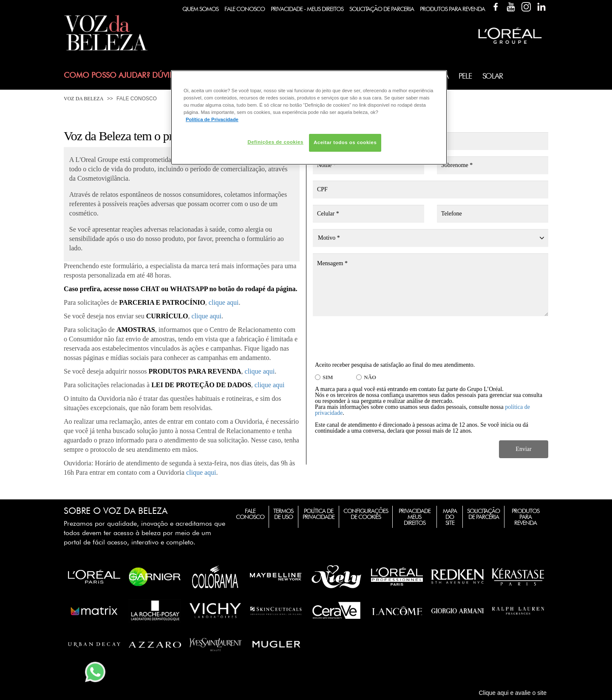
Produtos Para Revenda (452, 9)
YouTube (511, 7)
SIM (328, 377)
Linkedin (541, 7)
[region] (309, 118)
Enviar (523, 449)
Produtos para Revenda (526, 517)
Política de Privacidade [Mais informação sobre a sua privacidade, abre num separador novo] (212, 119)
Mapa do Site (450, 517)
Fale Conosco (245, 9)
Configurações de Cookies (366, 514)
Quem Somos (200, 9)
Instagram (526, 7)
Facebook (496, 7)
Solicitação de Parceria (382, 9)
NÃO (370, 377)
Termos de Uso (283, 514)
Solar (493, 76)
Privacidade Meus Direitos (415, 517)
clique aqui (224, 302)
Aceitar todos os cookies (345, 142)
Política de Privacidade (319, 514)
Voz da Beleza (84, 99)
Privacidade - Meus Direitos (307, 9)
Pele (465, 76)
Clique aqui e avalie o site (513, 693)
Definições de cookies (275, 142)
